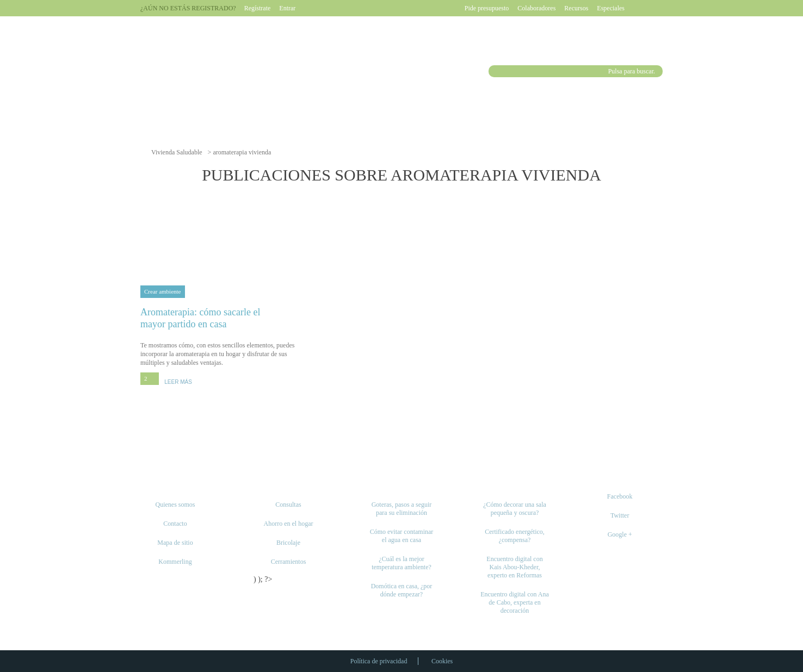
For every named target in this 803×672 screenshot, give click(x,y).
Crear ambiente (163, 291)
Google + (620, 534)
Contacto (175, 524)
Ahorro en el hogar (289, 524)
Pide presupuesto (487, 8)
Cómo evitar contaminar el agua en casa (402, 536)
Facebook (620, 496)
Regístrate (258, 8)
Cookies (442, 661)
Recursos (576, 8)
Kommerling (175, 562)
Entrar (287, 8)
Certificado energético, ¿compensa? (515, 536)
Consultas (288, 505)
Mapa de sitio (175, 543)
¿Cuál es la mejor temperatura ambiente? (401, 563)
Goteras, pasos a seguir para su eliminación (402, 509)
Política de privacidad (379, 661)
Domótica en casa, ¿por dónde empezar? (402, 590)
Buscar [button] (496, 71)
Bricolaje (288, 543)
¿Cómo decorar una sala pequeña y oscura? (515, 509)
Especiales (611, 8)
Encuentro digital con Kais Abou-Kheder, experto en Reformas (514, 567)
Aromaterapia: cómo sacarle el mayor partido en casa (220, 318)
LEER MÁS (178, 382)
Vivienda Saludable (177, 152)
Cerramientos (289, 562)
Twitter (620, 515)
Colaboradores (536, 8)
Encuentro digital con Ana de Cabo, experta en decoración (515, 602)
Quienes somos (175, 505)
